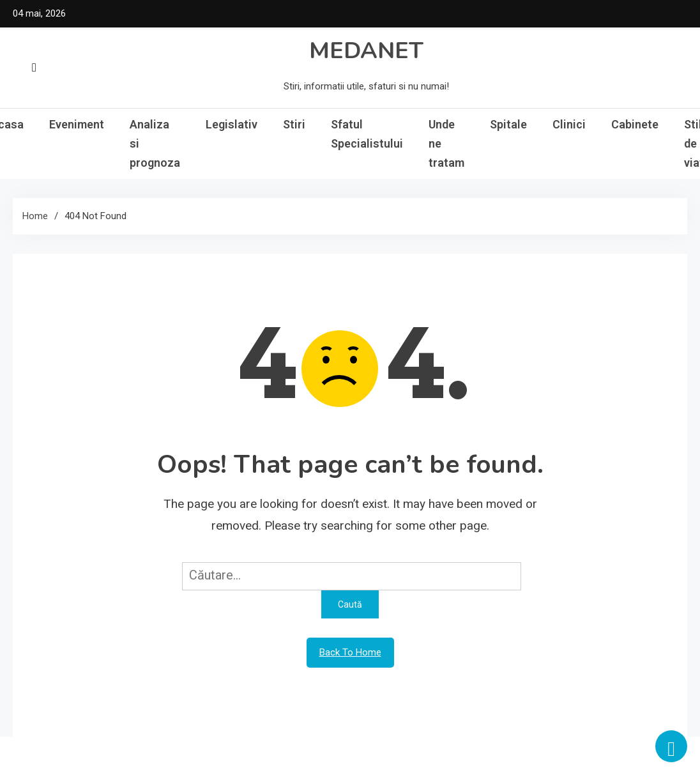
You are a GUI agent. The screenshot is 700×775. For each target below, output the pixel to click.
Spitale (508, 124)
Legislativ (232, 124)
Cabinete (635, 124)
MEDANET (366, 51)
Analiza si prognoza (155, 143)
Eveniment (77, 124)
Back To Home (350, 652)
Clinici (569, 124)
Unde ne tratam (446, 143)
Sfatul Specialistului (367, 134)
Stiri (294, 124)
